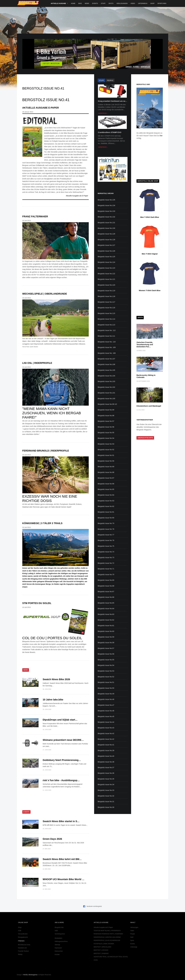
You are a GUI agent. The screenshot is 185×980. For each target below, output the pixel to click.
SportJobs (162, 3)
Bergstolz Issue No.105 (106, 370)
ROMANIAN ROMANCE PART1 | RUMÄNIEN (108, 934)
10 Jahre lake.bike (53, 700)
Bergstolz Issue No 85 (106, 489)
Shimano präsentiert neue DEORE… (63, 740)
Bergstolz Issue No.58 (106, 643)
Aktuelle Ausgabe (58, 3)
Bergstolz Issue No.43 (106, 728)
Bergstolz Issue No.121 (106, 279)
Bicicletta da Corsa (24, 945)
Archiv (96, 960)
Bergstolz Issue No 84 (106, 495)
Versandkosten (23, 934)
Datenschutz (59, 951)
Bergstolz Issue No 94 (106, 438)
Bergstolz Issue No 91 (106, 455)
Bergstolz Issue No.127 (106, 245)
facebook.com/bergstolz (94, 906)
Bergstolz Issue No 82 (106, 506)
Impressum (58, 948)
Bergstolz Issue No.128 (106, 240)
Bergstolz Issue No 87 (106, 478)
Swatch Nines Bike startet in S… (61, 821)
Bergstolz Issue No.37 (106, 767)
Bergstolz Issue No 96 (106, 427)
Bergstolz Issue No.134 (106, 205)
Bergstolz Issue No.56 (106, 654)
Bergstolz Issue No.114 (106, 319)
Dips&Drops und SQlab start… (60, 720)
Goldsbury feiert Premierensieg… (62, 760)
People (133, 934)
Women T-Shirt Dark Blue (150, 290)
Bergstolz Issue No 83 (106, 501)
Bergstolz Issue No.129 (106, 234)
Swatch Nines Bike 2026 (56, 679)
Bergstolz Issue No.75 (106, 546)
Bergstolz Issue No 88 (106, 472)
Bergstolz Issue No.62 (106, 620)
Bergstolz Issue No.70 (106, 575)
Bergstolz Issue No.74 (106, 552)
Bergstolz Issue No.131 (106, 223)
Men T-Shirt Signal (150, 254)
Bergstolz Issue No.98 (106, 416)
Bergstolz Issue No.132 (106, 217)
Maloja (20, 954)
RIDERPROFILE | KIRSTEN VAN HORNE (107, 937)
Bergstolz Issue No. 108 (107, 353)
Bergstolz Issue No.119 (106, 291)
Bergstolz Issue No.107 (106, 359)
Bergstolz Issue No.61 (106, 626)
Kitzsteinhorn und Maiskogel (149, 406)
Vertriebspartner (60, 934)
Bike (80, 3)
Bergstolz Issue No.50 (106, 688)
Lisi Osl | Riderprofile (37, 363)
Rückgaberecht (23, 937)
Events (95, 3)
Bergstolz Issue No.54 (106, 665)
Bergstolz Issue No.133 (106, 211)
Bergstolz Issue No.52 (106, 677)
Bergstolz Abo (59, 927)
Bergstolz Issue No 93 (106, 444)
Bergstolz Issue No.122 (106, 274)
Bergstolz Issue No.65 (106, 603)
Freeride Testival (23, 951)
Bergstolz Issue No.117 (106, 302)
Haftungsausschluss (61, 941)
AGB (20, 931)
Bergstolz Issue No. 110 (107, 342)
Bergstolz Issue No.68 (106, 586)
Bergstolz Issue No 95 (106, 433)
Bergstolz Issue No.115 (106, 313)
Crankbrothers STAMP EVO (110, 132)
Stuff (103, 3)
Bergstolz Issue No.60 (106, 631)
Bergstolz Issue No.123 (106, 268)
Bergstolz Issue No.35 (106, 779)
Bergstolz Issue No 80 (106, 518)
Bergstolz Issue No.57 (106, 648)
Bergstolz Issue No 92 (106, 450)
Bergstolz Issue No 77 (106, 535)
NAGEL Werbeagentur (30, 975)
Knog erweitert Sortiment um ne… (113, 101)
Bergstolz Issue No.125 (106, 257)
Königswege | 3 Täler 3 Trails (42, 523)
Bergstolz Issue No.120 (106, 285)
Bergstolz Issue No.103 (106, 381)
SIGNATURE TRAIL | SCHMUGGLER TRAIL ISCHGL (111, 957)
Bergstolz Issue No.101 (106, 393)
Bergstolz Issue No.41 (106, 745)
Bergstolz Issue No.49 (106, 694)
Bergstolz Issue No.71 (106, 569)
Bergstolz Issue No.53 (106, 671)
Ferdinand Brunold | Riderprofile (46, 451)
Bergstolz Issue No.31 (106, 802)
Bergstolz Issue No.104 (106, 376)
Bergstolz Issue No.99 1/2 (107, 404)
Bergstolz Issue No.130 (106, 228)
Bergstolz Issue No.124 (106, 262)
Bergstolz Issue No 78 (106, 529)
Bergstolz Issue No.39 (106, 750)
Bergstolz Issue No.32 (106, 796)
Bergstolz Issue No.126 (106, 251)
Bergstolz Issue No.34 (106, 785)
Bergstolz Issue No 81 (106, 512)
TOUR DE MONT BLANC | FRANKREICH (107, 931)
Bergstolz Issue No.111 (106, 336)
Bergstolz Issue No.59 (106, 637)
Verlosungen (122, 3)
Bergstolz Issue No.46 (106, 711)
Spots (111, 3)
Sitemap (57, 945)
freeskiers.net (22, 948)
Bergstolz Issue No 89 (106, 467)
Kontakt (57, 954)
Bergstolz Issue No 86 (106, 484)
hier (161, 136)
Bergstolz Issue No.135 (106, 200)
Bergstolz (29, 4)
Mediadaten (59, 938)
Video (133, 3)
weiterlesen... (103, 113)
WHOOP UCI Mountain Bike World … (64, 879)
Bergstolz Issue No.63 (106, 614)
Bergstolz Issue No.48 (106, 699)
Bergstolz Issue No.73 (106, 558)
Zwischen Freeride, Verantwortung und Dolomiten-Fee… (145, 344)
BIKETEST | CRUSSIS (101, 950)
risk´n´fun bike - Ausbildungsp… (61, 780)
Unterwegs (143, 3)
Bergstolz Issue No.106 (106, 364)
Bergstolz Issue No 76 (106, 540)
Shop (152, 3)
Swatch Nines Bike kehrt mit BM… (62, 859)
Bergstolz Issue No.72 (106, 563)
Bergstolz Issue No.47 (106, 705)
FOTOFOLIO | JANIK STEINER (104, 944)
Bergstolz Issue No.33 (106, 790)
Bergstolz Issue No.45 (106, 716)
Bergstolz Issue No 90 (106, 461)
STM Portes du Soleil (37, 603)
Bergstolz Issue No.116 (106, 308)
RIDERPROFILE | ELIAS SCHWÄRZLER (107, 940)
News (87, 3)
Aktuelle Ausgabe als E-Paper (77, 196)
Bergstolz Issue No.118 (106, 296)
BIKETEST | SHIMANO (101, 954)
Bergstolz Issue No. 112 (107, 330)
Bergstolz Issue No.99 (106, 410)
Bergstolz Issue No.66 (106, 597)
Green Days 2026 (52, 839)
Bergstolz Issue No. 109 (107, 347)
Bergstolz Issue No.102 (106, 387)
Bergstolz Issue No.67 (106, 592)
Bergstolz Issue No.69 (106, 580)
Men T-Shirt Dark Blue (150, 217)
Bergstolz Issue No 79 (106, 523)
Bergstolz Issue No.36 (106, 773)
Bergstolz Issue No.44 (106, 722)
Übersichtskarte (145, 438)
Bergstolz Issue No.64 (106, 609)
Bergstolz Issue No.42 (106, 733)
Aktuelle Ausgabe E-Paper (41, 108)
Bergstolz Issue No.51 (106, 682)
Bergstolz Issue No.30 (106, 807)
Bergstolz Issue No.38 (106, 762)
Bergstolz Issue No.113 (106, 325)
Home (73, 3)
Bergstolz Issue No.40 (106, 756)
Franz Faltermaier (35, 216)
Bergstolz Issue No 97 (106, 421)
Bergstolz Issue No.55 (106, 660)
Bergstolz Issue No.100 (106, 399)
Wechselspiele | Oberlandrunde (45, 294)
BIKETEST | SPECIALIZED (103, 947)
